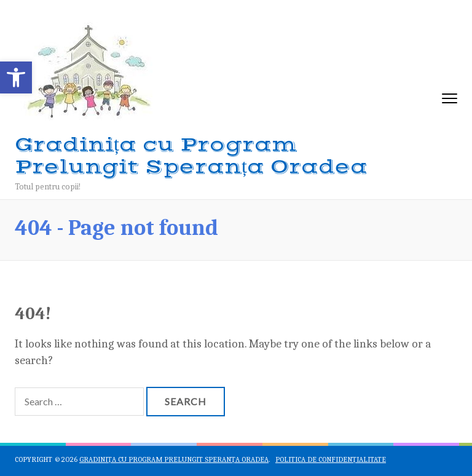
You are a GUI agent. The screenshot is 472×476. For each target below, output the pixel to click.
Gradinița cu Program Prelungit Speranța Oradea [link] (191, 156)
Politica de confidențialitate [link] (331, 459)
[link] (16, 77)
